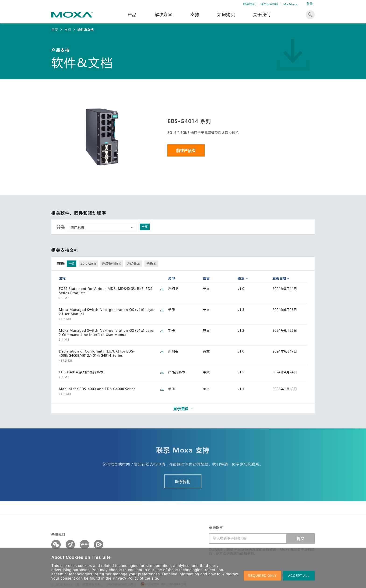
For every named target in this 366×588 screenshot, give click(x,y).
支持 (195, 14)
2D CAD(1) (88, 264)
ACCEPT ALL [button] (299, 576)
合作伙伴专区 (269, 4)
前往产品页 (186, 150)
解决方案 (164, 14)
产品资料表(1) (112, 264)
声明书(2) (134, 264)
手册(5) (151, 264)
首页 (55, 30)
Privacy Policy (126, 578)
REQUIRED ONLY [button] (262, 576)
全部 (145, 227)
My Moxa (290, 4)
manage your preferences (136, 574)
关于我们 (262, 14)
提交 (301, 538)
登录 (310, 4)
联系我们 (249, 4)
